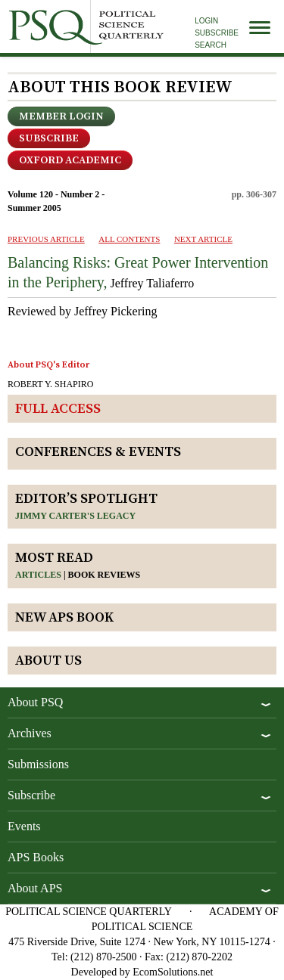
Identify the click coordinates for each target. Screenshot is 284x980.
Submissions (38, 764)
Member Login (61, 116)
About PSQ (35, 702)
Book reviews (105, 575)
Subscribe (217, 33)
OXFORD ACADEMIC (70, 160)
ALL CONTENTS (129, 239)
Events (24, 826)
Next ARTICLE (203, 239)
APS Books (36, 857)
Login (206, 21)
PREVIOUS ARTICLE (46, 239)
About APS (35, 888)
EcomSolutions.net (173, 972)
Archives (30, 733)
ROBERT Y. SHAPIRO (50, 384)
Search (211, 45)
